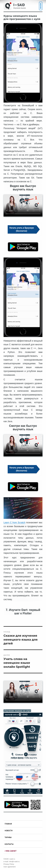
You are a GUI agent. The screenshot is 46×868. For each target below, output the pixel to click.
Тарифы (8, 837)
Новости (9, 830)
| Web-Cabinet (11, 851)
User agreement (10, 867)
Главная (8, 824)
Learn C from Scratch (14, 523)
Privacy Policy (9, 864)
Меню (41, 6)
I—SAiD (19, 5)
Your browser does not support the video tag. (23, 206)
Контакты (9, 844)
